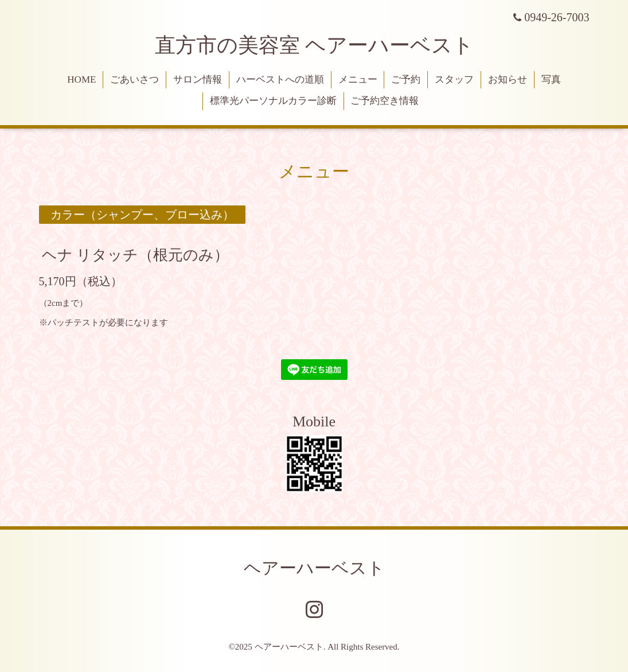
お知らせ (508, 79)
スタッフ (454, 79)
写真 (551, 79)
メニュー (358, 79)
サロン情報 (198, 79)
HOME (81, 79)
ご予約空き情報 (385, 101)
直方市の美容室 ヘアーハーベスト (314, 45)
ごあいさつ (134, 79)
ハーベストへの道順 (280, 79)
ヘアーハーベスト (314, 568)
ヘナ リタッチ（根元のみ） (136, 255)
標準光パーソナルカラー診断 (273, 101)
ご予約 (406, 79)
